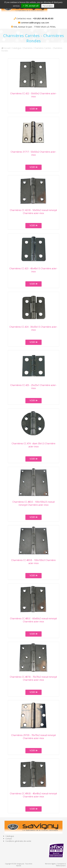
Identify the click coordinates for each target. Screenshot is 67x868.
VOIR (33, 109)
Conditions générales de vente (18, 841)
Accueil (6, 48)
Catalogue (17, 48)
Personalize (48, 6)
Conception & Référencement (61, 865)
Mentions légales (50, 864)
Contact (9, 839)
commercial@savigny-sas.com (35, 23)
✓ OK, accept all (30, 6)
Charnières (28, 48)
